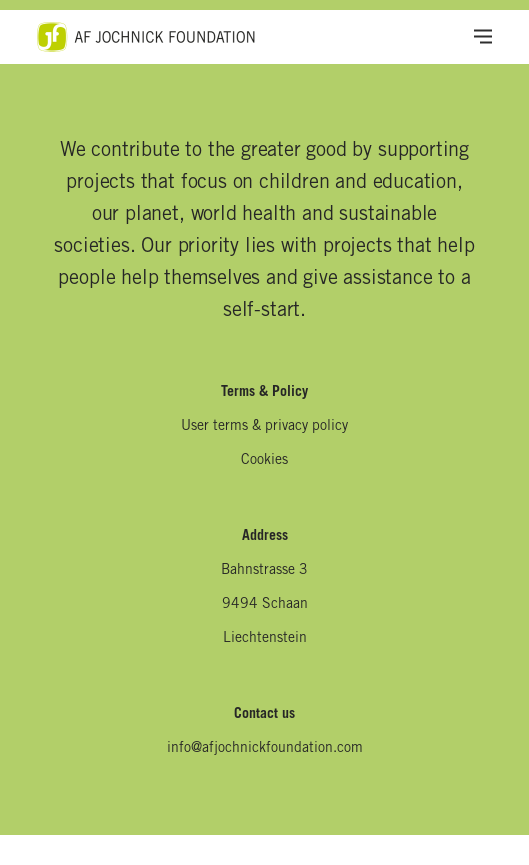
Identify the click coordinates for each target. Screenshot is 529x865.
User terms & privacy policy (264, 427)
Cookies (264, 461)
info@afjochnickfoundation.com (265, 749)
